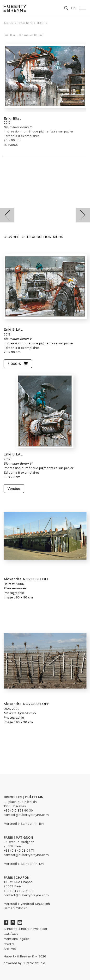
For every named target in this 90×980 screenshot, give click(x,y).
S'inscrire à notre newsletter (25, 929)
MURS (41, 23)
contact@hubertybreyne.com (26, 815)
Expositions (25, 23)
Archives (10, 949)
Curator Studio (34, 963)
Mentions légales (17, 939)
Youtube (20, 923)
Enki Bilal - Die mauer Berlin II (24, 35)
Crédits (9, 944)
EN (73, 8)
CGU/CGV (11, 934)
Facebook (6, 923)
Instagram (13, 923)
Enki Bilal (12, 118)
